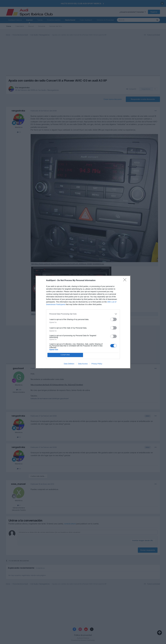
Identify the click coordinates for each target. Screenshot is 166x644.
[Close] (126, 281)
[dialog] (83, 322)
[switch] (113, 319)
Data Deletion (69, 364)
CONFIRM (65, 355)
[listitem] (83, 314)
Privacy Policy (97, 364)
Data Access (83, 364)
